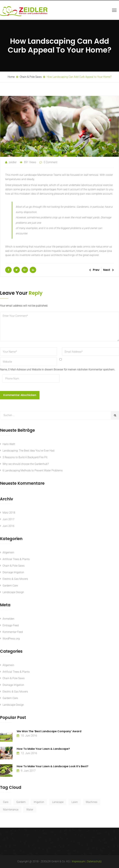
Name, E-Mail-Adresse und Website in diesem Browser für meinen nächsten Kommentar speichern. (57, 370)
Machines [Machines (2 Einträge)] (92, 802)
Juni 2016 (8, 526)
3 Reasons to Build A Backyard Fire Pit (25, 457)
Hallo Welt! (9, 444)
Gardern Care (10, 586)
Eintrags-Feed (11, 625)
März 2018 (9, 513)
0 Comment (50, 162)
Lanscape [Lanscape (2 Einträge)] (58, 802)
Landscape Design (13, 592)
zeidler (11, 162)
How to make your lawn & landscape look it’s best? (52, 766)
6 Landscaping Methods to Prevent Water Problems (33, 470)
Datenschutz (94, 861)
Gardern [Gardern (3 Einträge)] (21, 802)
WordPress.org (11, 639)
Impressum (78, 861)
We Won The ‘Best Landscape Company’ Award (49, 731)
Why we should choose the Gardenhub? (26, 464)
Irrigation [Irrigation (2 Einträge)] (39, 802)
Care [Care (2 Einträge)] (6, 802)
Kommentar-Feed (13, 632)
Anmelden (8, 619)
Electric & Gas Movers (15, 579)
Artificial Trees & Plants (16, 559)
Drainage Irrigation (13, 572)
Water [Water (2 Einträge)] (30, 810)
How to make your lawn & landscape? (43, 749)
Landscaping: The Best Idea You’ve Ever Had (28, 451)
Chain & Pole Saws (13, 566)
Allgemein (8, 553)
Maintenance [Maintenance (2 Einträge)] (11, 810)
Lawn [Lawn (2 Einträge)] (75, 802)
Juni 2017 (8, 519)
